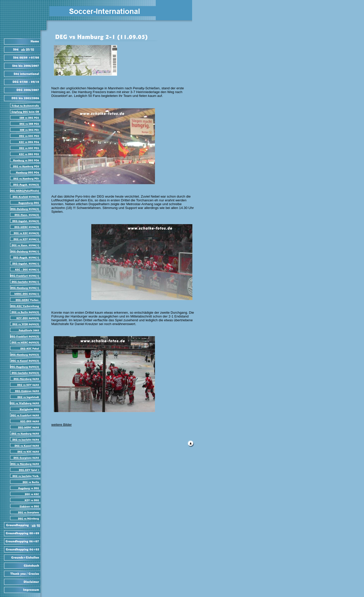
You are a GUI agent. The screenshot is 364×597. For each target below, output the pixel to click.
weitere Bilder (62, 425)
